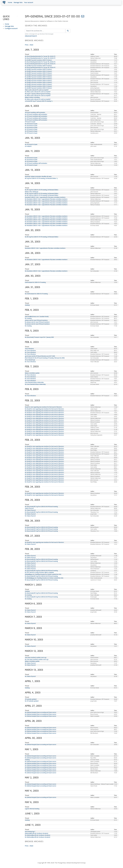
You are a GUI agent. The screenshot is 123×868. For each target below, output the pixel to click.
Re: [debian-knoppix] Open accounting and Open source (41, 713)
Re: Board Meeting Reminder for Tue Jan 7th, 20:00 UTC (40, 57)
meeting (27, 305)
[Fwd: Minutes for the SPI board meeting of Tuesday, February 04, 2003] (45, 358)
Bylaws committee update (32, 373)
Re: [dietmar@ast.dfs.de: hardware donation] (37, 836)
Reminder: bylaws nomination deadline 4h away (38, 177)
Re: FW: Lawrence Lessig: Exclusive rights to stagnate (39, 573)
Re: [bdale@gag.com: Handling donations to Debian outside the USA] (44, 578)
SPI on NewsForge (30, 360)
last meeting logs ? (30, 832)
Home (10, 3)
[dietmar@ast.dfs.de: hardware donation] (36, 834)
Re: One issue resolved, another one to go (37, 660)
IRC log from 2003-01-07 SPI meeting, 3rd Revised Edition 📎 (41, 179)
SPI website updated (31, 700)
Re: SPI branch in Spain (31, 124)
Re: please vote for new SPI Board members (37, 323)
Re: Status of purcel (30, 511)
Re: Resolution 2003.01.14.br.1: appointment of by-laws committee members (46, 200)
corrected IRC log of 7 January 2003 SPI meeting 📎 (39, 102)
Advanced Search (31, 36)
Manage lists (18, 3)
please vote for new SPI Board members (36, 321)
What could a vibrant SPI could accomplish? (37, 90)
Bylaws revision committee (32, 98)
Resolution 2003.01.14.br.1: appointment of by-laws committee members (45, 198)
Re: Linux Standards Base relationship (35, 385)
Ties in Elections (29, 349)
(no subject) (28, 147)
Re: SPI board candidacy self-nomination (36, 115)
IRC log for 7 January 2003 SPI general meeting (38, 94)
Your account (29, 3)
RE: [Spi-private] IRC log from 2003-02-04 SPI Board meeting (41, 580)
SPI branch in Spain (30, 122)
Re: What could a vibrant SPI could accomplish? (38, 92)
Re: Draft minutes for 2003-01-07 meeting (36, 294)
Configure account (11, 29)
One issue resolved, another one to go (36, 658)
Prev (27, 45)
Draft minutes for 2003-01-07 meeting (35, 283)
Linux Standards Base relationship (34, 383)
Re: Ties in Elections (30, 351)
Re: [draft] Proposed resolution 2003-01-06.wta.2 (38, 61)
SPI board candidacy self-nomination (35, 113)
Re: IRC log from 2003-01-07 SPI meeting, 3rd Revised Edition (42, 190)
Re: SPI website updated (32, 701)
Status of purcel (29, 509)
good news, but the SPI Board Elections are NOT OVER (40, 357)
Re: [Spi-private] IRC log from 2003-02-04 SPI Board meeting (41, 507)
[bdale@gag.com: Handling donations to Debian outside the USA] (43, 575)
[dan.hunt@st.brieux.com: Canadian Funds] (37, 317)
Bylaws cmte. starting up (32, 192)
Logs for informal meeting (32, 809)
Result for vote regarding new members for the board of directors (43, 407)
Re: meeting (28, 319)
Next (31, 45)
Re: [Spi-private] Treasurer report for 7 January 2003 (39, 338)
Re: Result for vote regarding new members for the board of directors (44, 409)
